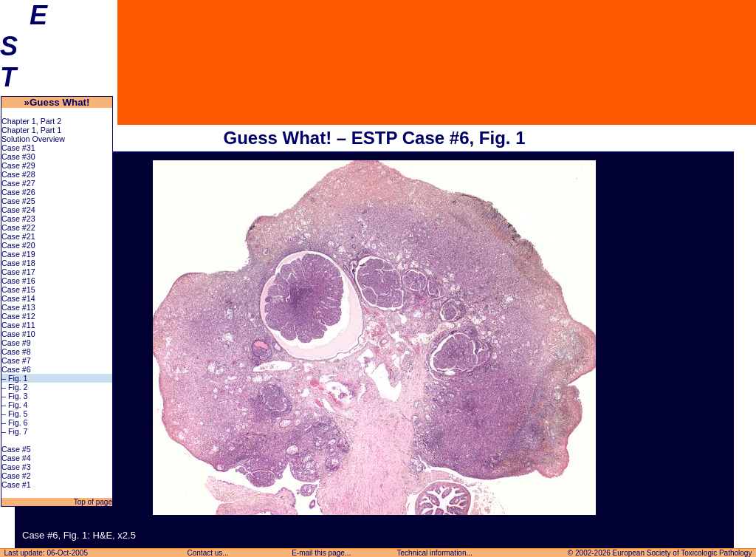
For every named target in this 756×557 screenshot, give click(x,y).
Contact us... (208, 553)
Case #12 (18, 316)
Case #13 (18, 307)
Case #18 (18, 263)
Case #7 (16, 360)
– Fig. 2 (15, 387)
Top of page (92, 502)
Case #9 (16, 343)
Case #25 (18, 201)
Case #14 (18, 298)
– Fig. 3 (15, 396)
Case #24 (18, 210)
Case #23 (18, 219)
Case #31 (18, 148)
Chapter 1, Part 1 (31, 130)
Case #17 (18, 272)
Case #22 (18, 228)
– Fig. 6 (15, 423)
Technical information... (435, 553)
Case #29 (18, 165)
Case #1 (16, 485)
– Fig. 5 (15, 414)
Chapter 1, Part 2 (31, 121)
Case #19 (18, 254)
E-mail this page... (321, 553)
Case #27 (18, 183)
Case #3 (16, 467)
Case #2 (16, 476)
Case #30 (18, 157)
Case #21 (18, 236)
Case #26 (18, 192)
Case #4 (16, 458)
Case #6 (16, 369)
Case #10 (18, 334)
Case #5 (16, 449)
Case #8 (16, 352)
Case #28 (18, 174)
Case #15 (18, 290)
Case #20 (18, 245)
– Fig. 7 (15, 431)
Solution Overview (33, 139)
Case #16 (18, 281)
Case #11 (18, 325)
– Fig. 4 (15, 405)
